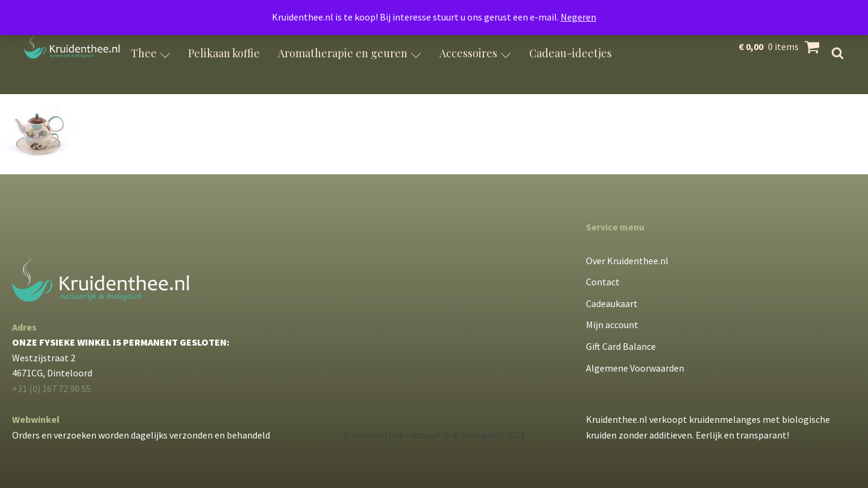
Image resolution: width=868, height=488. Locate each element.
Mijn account (612, 325)
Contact (603, 282)
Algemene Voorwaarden (635, 368)
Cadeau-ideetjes (571, 53)
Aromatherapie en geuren (350, 53)
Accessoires (475, 53)
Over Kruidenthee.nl (627, 261)
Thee (151, 53)
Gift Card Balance (621, 346)
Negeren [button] (578, 17)
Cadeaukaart (612, 303)
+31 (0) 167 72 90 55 (52, 388)
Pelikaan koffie (224, 53)
